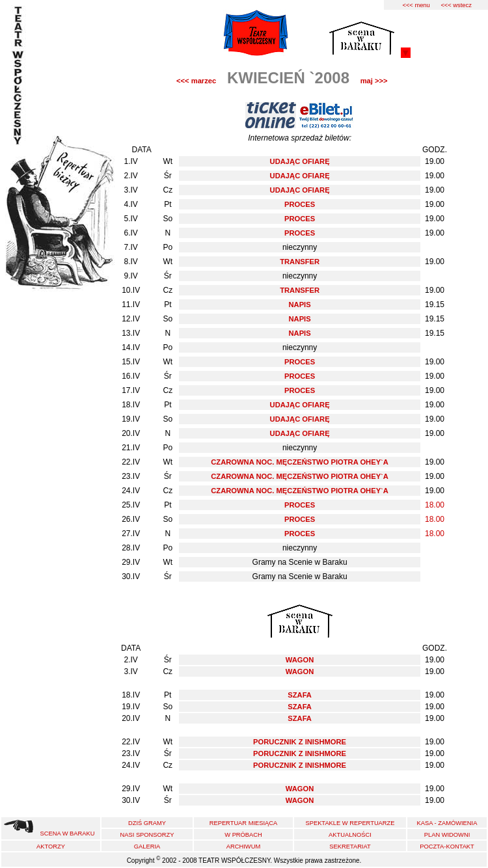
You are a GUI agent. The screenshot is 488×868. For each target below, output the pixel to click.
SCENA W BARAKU (68, 834)
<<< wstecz (456, 5)
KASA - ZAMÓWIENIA (447, 823)
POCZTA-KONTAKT (447, 847)
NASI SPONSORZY (147, 835)
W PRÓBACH (243, 835)
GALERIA (147, 847)
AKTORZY (51, 847)
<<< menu (416, 5)
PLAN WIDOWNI (447, 835)
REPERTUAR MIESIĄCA (244, 823)
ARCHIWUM (243, 847)
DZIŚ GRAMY (147, 823)
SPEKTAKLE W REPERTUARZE (350, 823)
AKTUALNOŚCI (350, 835)
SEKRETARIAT (350, 847)
